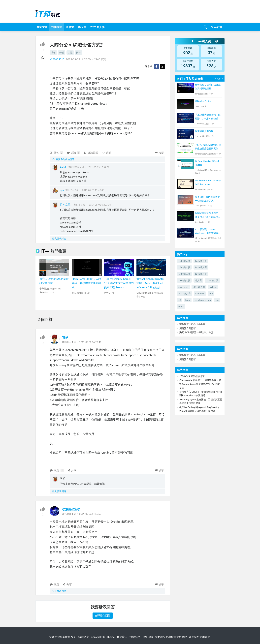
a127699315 (57, 59)
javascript (183, 287)
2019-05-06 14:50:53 (90, 514)
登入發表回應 (59, 491)
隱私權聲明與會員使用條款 (171, 637)
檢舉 (159, 153)
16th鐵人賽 (201, 261)
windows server (203, 300)
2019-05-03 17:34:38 (98, 167)
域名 (53, 52)
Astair (63, 167)
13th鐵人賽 (184, 267)
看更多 (219, 78)
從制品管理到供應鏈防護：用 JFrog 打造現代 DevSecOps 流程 (207, 215)
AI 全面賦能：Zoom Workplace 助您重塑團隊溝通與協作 (208, 231)
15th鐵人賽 (184, 261)
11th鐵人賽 (184, 280)
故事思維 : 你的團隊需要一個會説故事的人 (207, 199)
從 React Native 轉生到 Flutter (207, 163)
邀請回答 (91, 153)
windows (200, 293)
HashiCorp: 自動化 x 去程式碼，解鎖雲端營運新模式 (86, 283)
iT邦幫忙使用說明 (200, 637)
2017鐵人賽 (185, 293)
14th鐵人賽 (201, 267)
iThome (110, 637)
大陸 (70, 52)
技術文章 (42, 27)
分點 (62, 52)
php (211, 293)
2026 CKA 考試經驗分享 (192, 376)
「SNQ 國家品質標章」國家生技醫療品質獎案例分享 (208, 147)
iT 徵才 (70, 27)
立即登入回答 (103, 615)
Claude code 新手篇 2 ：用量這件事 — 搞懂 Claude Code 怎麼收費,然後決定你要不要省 (201, 384)
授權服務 (135, 637)
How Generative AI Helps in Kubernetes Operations (208, 183)
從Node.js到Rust (204, 101)
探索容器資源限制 (204, 131)
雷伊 (65, 337)
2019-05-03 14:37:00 (78, 59)
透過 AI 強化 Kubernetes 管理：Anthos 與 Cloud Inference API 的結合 (150, 283)
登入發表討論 (59, 238)
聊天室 (82, 27)
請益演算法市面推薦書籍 (192, 324)
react (181, 306)
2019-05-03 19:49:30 (93, 190)
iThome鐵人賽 (204, 41)
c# (180, 300)
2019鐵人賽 (212, 280)
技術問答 (57, 27)
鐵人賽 (198, 280)
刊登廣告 (122, 637)
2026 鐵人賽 (97, 27)
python (213, 287)
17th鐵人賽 (184, 274)
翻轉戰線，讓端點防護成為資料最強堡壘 (208, 86)
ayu (62, 190)
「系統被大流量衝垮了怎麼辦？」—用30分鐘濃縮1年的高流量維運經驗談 (208, 117)
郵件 (79, 52)
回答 (56, 153)
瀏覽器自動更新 (188, 328)
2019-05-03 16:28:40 (90, 342)
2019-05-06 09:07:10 (100, 205)
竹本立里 (65, 204)
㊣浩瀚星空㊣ (71, 509)
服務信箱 (148, 637)
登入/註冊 (217, 27)
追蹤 (107, 153)
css (217, 300)
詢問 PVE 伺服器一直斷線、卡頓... (197, 332)
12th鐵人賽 (201, 274)
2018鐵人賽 (199, 287)
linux (188, 300)
